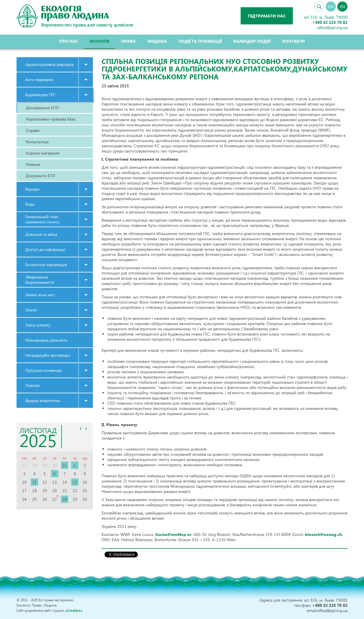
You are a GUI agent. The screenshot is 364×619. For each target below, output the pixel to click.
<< (81, 428)
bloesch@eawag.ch (324, 534)
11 (35, 482)
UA (331, 7)
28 (65, 499)
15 (75, 482)
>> (86, 428)
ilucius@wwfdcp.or (173, 534)
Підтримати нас (267, 16)
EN (342, 7)
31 (65, 465)
